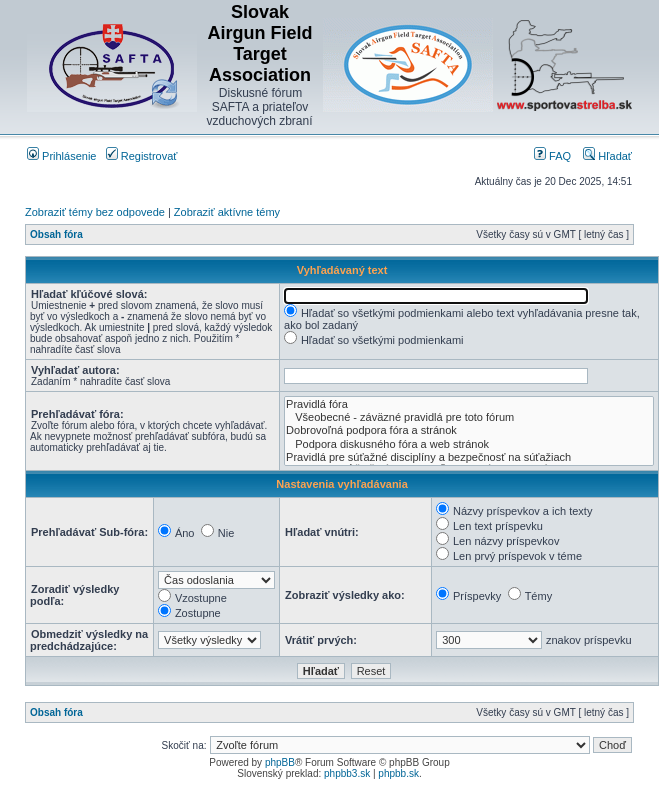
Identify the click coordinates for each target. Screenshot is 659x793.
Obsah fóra (56, 234)
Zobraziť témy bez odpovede (95, 212)
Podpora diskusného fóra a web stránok (469, 444)
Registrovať (142, 156)
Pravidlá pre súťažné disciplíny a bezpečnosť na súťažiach (469, 457)
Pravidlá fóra (469, 404)
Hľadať (607, 156)
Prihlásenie (61, 156)
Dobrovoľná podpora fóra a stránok (469, 430)
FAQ (552, 156)
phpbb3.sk (347, 773)
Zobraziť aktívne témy (227, 212)
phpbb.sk (398, 773)
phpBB (280, 762)
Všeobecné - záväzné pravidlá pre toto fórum (469, 417)
